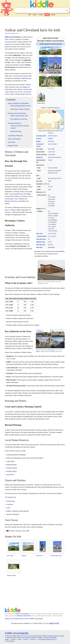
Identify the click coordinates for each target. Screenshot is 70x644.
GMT (54, 234)
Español (53, 15)
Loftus (7, 92)
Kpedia (47, 15)
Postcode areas (41, 239)
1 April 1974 (51, 152)
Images (35, 15)
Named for (39, 157)
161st (50, 189)
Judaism (54, 226)
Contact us (33, 639)
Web (30, 15)
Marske (38, 350)
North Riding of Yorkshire (19, 196)
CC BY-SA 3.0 (24, 636)
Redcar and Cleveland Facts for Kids (17, 619)
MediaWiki (53, 638)
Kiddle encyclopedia (22, 614)
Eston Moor (10, 475)
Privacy (26, 639)
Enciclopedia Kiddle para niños (47, 639)
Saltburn (56, 56)
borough (59, 44)
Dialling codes (41, 242)
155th (50, 181)
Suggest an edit (54, 623)
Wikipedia (28, 638)
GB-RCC (51, 245)
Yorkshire (13, 210)
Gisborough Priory (55, 75)
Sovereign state (41, 136)
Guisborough (28, 89)
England (50, 139)
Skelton (29, 92)
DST (45, 236)
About (19, 639)
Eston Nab (45, 56)
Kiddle (7, 639)
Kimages (41, 15)
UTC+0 (50, 234)
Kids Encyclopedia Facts (12, 33)
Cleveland (58, 157)
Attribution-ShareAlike (24, 616)
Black (53, 206)
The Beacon (44, 75)
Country (39, 139)
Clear (63, 11)
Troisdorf (12, 531)
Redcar (50, 157)
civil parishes (29, 485)
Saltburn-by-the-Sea (16, 92)
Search (67, 11)
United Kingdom (53, 136)
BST (54, 236)
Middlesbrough (26, 78)
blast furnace (50, 391)
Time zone (39, 234)
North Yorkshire (52, 144)
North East (51, 141)
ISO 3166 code (41, 245)
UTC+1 (50, 236)
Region (38, 141)
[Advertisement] (35, 22)
